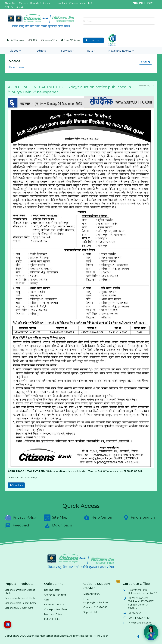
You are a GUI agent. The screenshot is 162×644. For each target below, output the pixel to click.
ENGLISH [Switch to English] (138, 3)
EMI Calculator (52, 619)
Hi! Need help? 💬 (146, 622)
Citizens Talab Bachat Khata (20, 597)
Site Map (56, 517)
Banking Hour (52, 589)
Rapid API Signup (71, 40)
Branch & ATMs (49, 40)
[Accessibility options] (8, 624)
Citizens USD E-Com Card (19, 607)
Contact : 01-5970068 (95, 607)
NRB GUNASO (92, 594)
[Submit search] (84, 21)
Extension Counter (54, 604)
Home (12, 67)
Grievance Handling (55, 594)
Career (23, 3)
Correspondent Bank (56, 609)
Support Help (91, 612)
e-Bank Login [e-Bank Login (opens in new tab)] (93, 40)
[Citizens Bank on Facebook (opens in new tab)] (138, 636)
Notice (21, 67)
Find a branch (139, 517)
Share (145, 62)
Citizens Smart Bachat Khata (21, 602)
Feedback (17, 525)
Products (35, 50)
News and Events (100, 50)
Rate (75, 50)
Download (61, 3)
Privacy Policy (21, 517)
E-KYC (33, 40)
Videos (14, 50)
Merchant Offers (53, 614)
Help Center (98, 517)
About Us (11, 3)
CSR (47, 599)
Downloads (58, 525)
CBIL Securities (13, 7)
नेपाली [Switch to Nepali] (150, 3)
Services (56, 50)
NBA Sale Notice (16, 40)
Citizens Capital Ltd (80, 3)
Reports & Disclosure (42, 3)
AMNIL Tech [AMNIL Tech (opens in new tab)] (101, 635)
